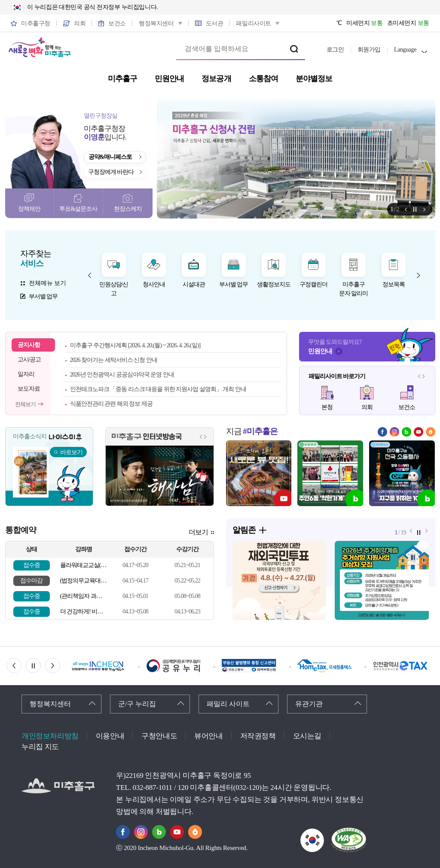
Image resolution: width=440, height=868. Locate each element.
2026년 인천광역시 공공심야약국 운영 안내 (122, 375)
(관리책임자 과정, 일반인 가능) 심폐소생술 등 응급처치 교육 (84, 596)
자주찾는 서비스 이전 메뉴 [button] (90, 275)
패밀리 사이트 (228, 704)
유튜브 (419, 432)
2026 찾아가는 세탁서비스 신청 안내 (114, 360)
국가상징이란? (324, 834)
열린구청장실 (101, 116)
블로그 (406, 432)
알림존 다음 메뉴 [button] (424, 209)
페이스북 (382, 432)
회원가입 (369, 50)
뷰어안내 (208, 736)
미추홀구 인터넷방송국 (147, 437)
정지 (415, 209)
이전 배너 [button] (21, 666)
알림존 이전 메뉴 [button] (406, 209)
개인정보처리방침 (50, 736)
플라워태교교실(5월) (84, 565)
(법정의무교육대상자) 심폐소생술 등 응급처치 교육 (84, 581)
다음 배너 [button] (60, 666)
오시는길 (307, 736)
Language (405, 50)
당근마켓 (431, 432)
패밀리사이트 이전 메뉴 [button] (419, 376)
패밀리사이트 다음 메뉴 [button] (424, 376)
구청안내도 (159, 736)
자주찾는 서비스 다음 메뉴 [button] (419, 275)
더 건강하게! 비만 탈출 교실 (84, 612)
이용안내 (110, 736)
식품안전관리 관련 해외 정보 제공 (111, 404)
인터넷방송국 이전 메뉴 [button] (201, 437)
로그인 (335, 50)
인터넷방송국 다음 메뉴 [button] (205, 437)
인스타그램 (394, 432)
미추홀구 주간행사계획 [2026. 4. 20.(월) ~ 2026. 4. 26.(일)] (135, 345)
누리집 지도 (40, 747)
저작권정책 (258, 736)
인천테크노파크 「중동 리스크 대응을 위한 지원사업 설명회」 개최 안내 (158, 389)
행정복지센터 (50, 704)
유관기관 (309, 704)
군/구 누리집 (137, 704)
